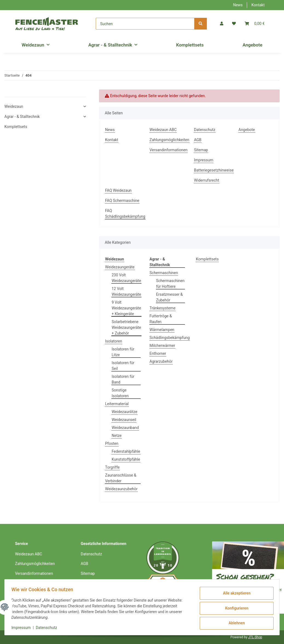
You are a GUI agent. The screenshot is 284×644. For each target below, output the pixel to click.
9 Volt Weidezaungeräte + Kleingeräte (126, 308)
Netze (117, 436)
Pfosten (112, 443)
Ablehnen (235, 622)
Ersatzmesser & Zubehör (170, 297)
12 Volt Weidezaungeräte (126, 291)
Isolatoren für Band (123, 379)
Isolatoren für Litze (123, 352)
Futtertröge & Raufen (161, 319)
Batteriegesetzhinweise (214, 170)
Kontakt (258, 5)
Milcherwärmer (163, 346)
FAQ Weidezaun (118, 190)
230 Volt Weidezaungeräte (126, 278)
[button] (222, 24)
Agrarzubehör (161, 361)
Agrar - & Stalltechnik (22, 117)
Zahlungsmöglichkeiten (169, 140)
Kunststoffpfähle (126, 459)
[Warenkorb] (255, 24)
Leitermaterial (117, 404)
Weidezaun (14, 106)
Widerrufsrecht (207, 180)
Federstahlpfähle (126, 451)
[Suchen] (145, 24)
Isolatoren (114, 341)
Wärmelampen (162, 330)
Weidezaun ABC (163, 130)
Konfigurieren (235, 608)
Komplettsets (207, 259)
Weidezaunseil (124, 420)
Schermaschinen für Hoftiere (170, 284)
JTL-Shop (255, 637)
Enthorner (158, 353)
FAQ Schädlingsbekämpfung (125, 214)
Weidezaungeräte (120, 267)
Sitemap (201, 150)
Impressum (204, 160)
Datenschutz (205, 130)
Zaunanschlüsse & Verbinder (121, 478)
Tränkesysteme (163, 308)
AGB (198, 140)
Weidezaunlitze (124, 412)
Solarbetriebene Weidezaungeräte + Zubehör (126, 327)
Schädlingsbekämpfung (170, 338)
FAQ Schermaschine (122, 201)
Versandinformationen (169, 150)
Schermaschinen (164, 273)
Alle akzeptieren (235, 594)
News (238, 5)
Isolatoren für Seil (123, 366)
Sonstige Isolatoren (120, 393)
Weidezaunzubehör (121, 489)
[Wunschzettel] (234, 24)
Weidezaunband (125, 428)
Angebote (252, 45)
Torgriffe (112, 467)
